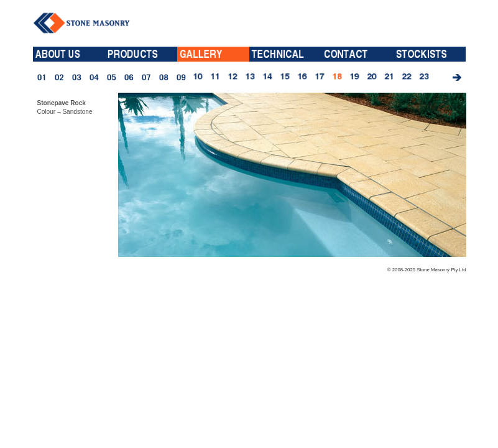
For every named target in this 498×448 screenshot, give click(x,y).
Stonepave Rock (62, 103)
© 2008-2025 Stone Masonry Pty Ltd (427, 270)
